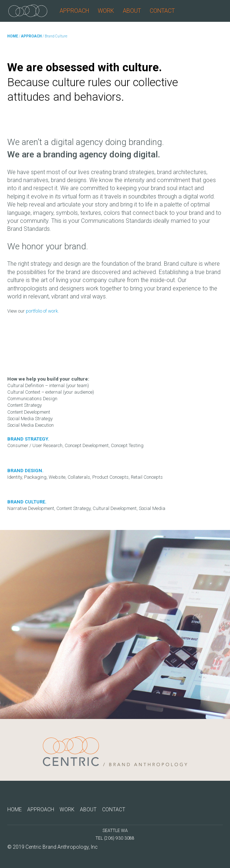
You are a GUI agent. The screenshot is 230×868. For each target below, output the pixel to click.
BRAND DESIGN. (25, 471)
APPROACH (74, 11)
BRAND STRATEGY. (28, 439)
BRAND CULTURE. (27, 502)
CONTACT (162, 11)
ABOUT (132, 11)
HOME (13, 36)
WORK (106, 11)
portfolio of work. (42, 311)
